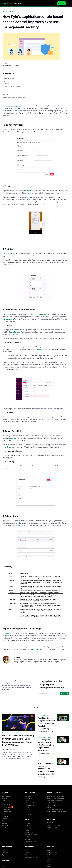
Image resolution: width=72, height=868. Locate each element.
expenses (30, 191)
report (31, 197)
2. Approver (6, 84)
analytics (19, 525)
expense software (11, 633)
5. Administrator (7, 92)
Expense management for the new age (14, 97)
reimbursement (8, 319)
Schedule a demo (36, 649)
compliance (14, 332)
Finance (43, 314)
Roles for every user (8, 78)
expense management (13, 106)
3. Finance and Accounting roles (12, 86)
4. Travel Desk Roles (8, 89)
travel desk (13, 438)
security (6, 447)
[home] (14, 3)
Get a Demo (62, 3)
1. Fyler (5, 81)
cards (39, 349)
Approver (9, 253)
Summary (5, 94)
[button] (69, 3)
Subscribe (64, 693)
